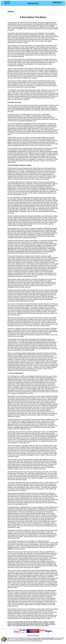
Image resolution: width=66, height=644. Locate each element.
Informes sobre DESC (33, 635)
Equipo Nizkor (37, 638)
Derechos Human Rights (48, 638)
